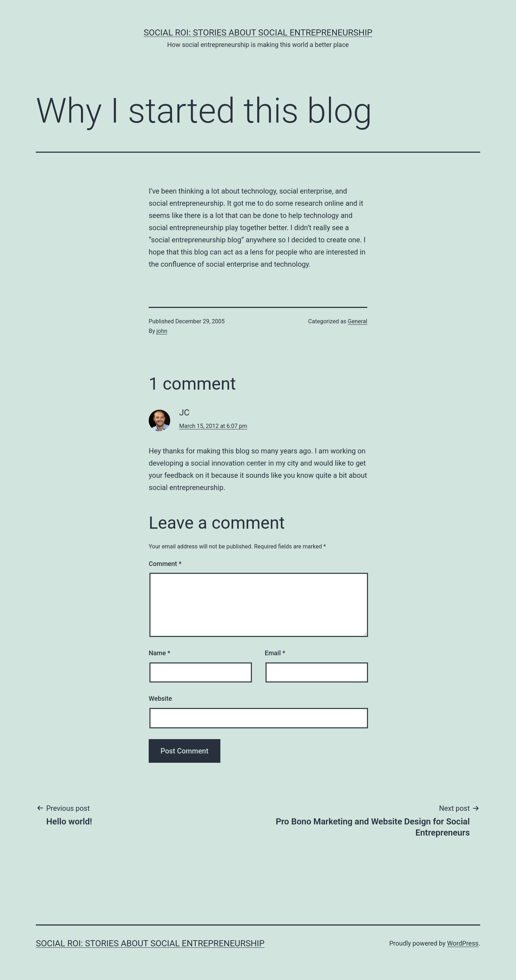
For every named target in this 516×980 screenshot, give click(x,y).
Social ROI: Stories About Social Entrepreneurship (258, 33)
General (358, 321)
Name (159, 653)
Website (160, 698)
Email (275, 653)
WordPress (463, 943)
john (162, 331)
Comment (165, 564)
